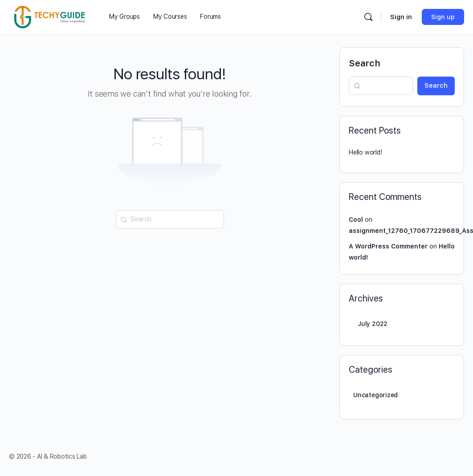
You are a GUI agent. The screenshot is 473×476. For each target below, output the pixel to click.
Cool (356, 220)
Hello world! (365, 152)
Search (365, 63)
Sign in (401, 17)
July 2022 (373, 324)
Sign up (443, 17)
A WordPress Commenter (388, 246)
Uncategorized (375, 395)
